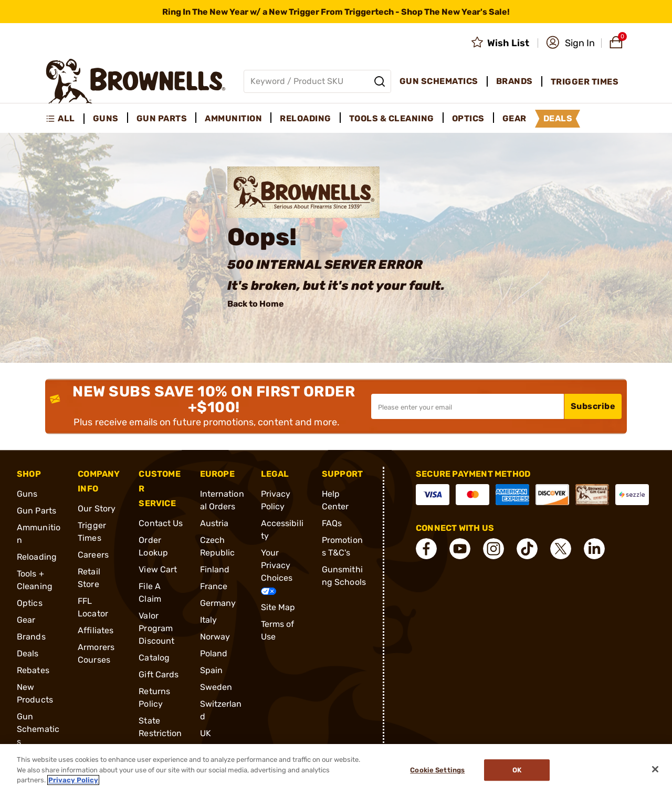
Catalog (154, 658)
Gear (26, 620)
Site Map (278, 607)
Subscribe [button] (593, 406)
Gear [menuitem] (514, 118)
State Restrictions (160, 733)
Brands (31, 637)
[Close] (655, 769)
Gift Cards (159, 674)
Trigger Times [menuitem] (585, 82)
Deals (28, 653)
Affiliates (96, 630)
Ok (517, 770)
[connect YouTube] (460, 549)
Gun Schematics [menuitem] (439, 81)
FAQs (332, 523)
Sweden (216, 687)
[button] (570, 43)
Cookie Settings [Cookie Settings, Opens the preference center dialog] (437, 770)
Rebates (33, 670)
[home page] (136, 81)
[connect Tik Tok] (527, 549)
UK (206, 733)
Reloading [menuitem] (306, 118)
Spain (212, 670)
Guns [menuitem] (106, 118)
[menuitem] (65, 119)
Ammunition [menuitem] (233, 118)
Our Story (97, 509)
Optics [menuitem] (468, 118)
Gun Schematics (38, 729)
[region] (336, 770)
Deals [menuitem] (558, 118)
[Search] (380, 81)
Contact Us (161, 523)
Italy (209, 620)
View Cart (158, 569)
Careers (93, 555)
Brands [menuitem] (514, 81)
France (214, 586)
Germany (218, 603)
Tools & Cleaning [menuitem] (392, 118)
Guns (27, 494)
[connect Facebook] (426, 549)
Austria (214, 523)
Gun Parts (36, 511)
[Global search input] (317, 81)
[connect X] (561, 549)
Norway (215, 637)
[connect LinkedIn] (594, 549)
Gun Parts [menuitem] (162, 118)
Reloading (37, 557)
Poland (214, 653)
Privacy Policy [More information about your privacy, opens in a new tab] (73, 780)
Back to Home (256, 304)
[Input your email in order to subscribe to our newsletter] (468, 406)
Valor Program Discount (156, 628)
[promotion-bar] (336, 12)
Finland (215, 569)
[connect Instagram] (493, 549)
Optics (30, 603)
